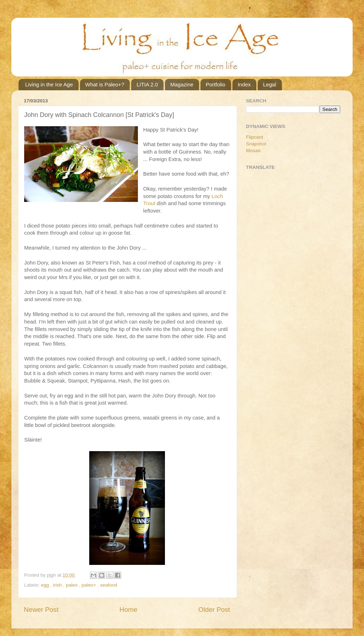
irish (58, 585)
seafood (109, 585)
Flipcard (255, 137)
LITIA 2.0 (147, 84)
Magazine (182, 84)
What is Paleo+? (105, 84)
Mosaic (254, 151)
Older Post (214, 610)
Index (244, 84)
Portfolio (216, 84)
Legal (270, 84)
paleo (72, 585)
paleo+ (89, 585)
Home (128, 610)
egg (45, 585)
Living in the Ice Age (49, 84)
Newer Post (41, 610)
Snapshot (256, 144)
